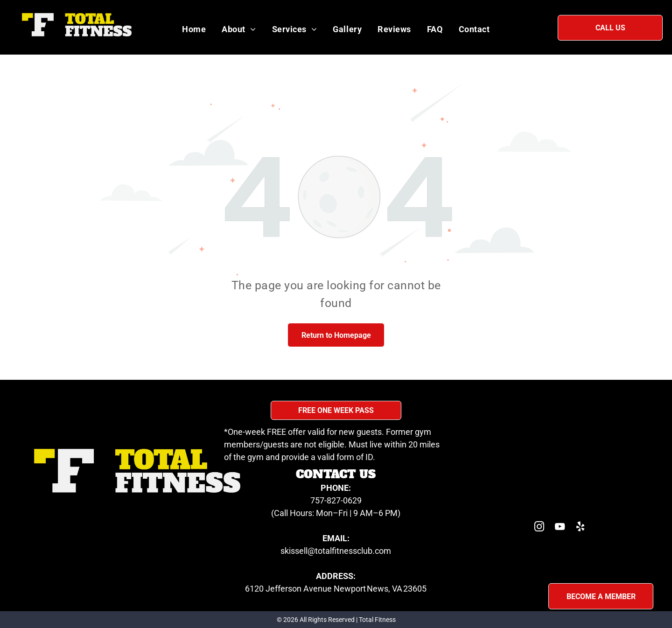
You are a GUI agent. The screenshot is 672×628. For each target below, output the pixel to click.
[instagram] (539, 528)
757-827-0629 (336, 500)
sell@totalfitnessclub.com (343, 551)
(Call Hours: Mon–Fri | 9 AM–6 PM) (336, 513)
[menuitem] (194, 29)
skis (288, 551)
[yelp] (581, 528)
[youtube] (560, 528)
